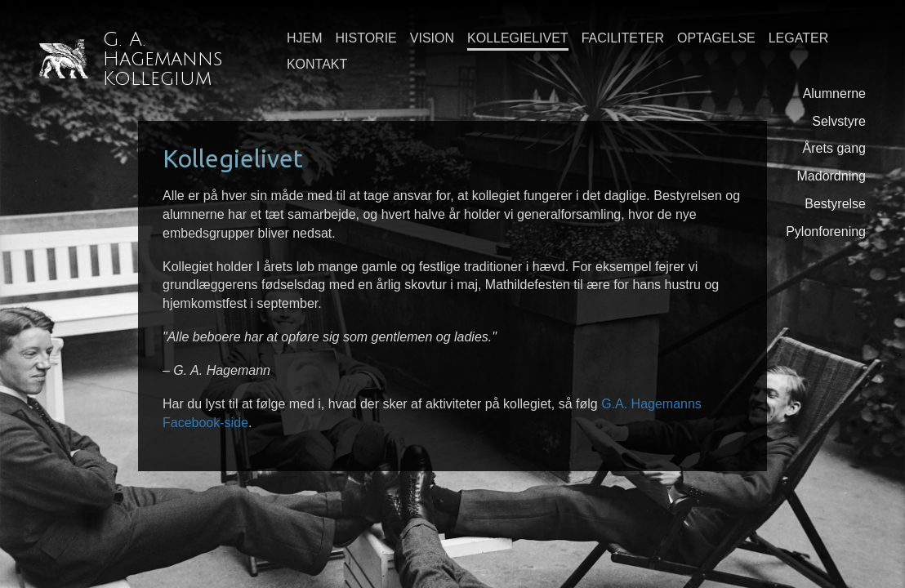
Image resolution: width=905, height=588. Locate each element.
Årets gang (834, 148)
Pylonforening (826, 232)
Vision (432, 38)
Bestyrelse (835, 204)
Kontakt (317, 64)
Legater (799, 38)
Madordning (832, 176)
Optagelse (716, 38)
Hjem (305, 38)
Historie (366, 38)
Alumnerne (834, 94)
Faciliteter (623, 38)
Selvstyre (839, 121)
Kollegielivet (518, 38)
